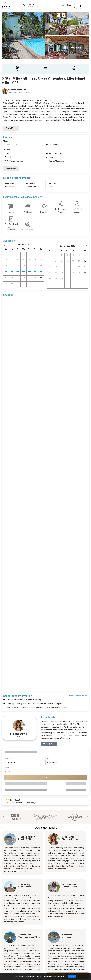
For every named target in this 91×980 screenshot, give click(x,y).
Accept (72, 976)
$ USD (70, 5)
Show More (11, 128)
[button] (88, 817)
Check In (7, 759)
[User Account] (79, 6)
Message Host (49, 744)
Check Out (50, 759)
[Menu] (86, 6)
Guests (6, 768)
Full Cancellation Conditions (78, 695)
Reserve (46, 778)
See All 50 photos (78, 47)
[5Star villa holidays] (6, 5)
